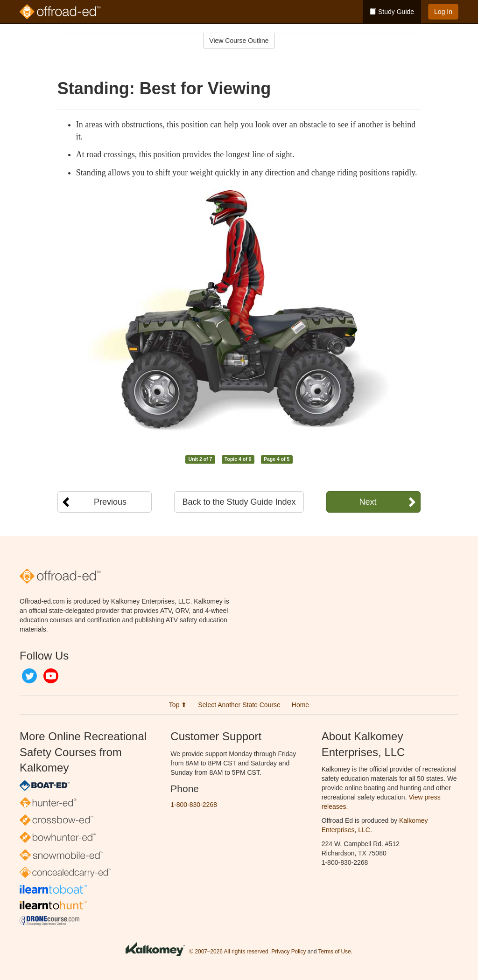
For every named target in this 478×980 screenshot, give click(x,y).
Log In (443, 12)
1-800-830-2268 (194, 805)
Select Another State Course (239, 705)
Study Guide (392, 12)
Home (300, 705)
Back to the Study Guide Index (239, 502)
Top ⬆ (178, 705)
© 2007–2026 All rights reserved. (229, 952)
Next (368, 502)
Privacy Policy (288, 952)
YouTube (51, 676)
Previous (110, 502)
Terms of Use (335, 952)
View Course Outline (239, 41)
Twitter (29, 676)
